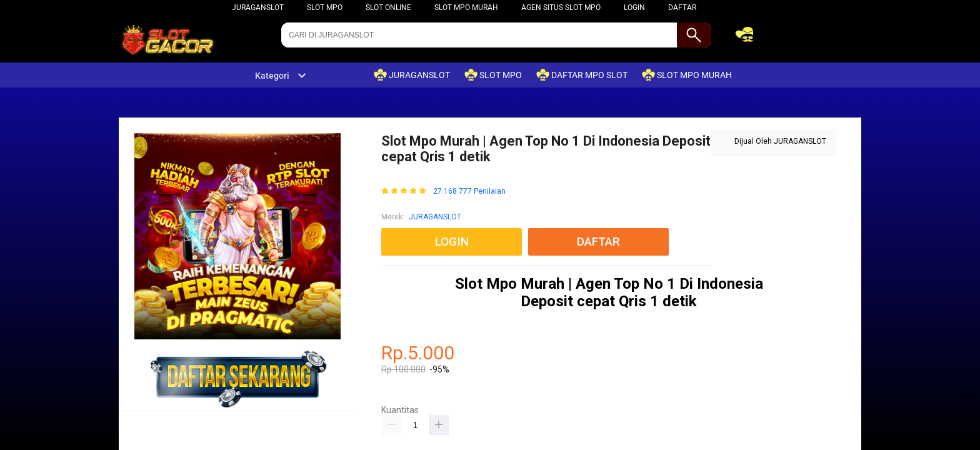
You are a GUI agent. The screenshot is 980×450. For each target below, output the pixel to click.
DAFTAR (682, 7)
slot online (388, 7)
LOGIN (634, 7)
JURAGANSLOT (258, 7)
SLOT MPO (325, 7)
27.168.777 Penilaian (469, 192)
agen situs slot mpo (561, 7)
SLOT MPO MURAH (466, 7)
